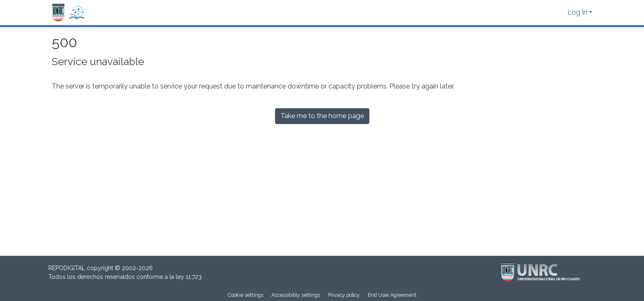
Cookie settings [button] (246, 295)
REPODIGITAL (68, 268)
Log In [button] (578, 12)
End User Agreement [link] (392, 295)
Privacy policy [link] (344, 295)
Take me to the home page (322, 116)
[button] (68, 13)
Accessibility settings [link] (296, 295)
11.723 (194, 277)
